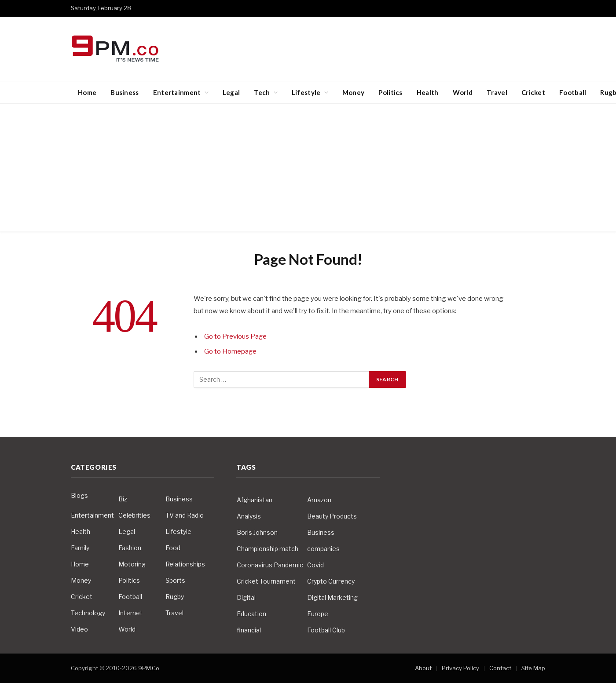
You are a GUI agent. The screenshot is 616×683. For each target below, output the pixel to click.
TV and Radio (185, 515)
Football (573, 92)
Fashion (130, 548)
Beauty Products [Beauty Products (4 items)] (332, 516)
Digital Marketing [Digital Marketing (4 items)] (332, 597)
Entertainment (177, 92)
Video (79, 629)
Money (354, 92)
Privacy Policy (460, 668)
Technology (88, 613)
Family (80, 548)
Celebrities (134, 515)
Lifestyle (306, 92)
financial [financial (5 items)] (249, 630)
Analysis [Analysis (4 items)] (249, 516)
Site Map (533, 668)
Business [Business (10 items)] (321, 532)
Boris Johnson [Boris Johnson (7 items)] (257, 532)
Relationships (185, 564)
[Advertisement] (308, 170)
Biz (123, 499)
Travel (497, 92)
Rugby (175, 597)
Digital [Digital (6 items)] (246, 597)
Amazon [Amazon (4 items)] (319, 500)
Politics (390, 92)
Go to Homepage (231, 351)
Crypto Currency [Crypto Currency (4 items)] (331, 581)
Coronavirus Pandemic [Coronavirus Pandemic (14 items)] (270, 565)
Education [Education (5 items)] (251, 614)
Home (87, 92)
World (463, 92)
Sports (175, 580)
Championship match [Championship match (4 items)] (268, 549)
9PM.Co (149, 668)
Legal (231, 92)
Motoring (132, 564)
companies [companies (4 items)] (323, 549)
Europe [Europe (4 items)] (318, 614)
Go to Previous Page (236, 336)
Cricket (533, 92)
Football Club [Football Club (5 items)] (326, 630)
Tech (262, 92)
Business (125, 92)
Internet (130, 613)
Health (428, 92)
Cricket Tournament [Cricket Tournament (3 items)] (266, 581)
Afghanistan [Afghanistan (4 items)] (255, 500)
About (423, 668)
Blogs (79, 495)
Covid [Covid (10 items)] (315, 565)
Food (173, 548)
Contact (500, 668)
